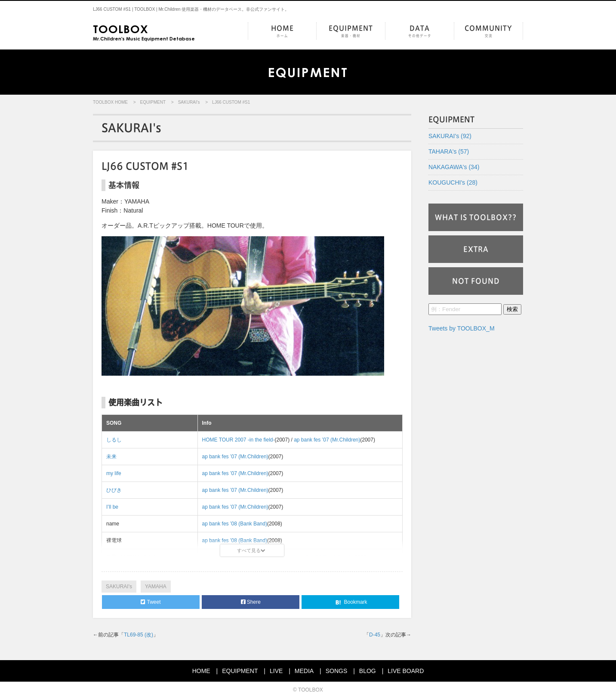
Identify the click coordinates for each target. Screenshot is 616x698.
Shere (251, 602)
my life (114, 473)
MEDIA (304, 671)
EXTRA (476, 249)
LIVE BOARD (406, 671)
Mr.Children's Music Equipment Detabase (144, 32)
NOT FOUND (476, 281)
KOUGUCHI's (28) (453, 182)
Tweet (151, 602)
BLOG (368, 671)
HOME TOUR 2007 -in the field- (239, 440)
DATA (420, 32)
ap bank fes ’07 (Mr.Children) (327, 440)
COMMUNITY (488, 32)
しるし (114, 440)
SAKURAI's (189, 102)
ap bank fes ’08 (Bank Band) (235, 524)
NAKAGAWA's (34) (454, 167)
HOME (282, 32)
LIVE (276, 671)
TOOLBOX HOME (110, 102)
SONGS (337, 671)
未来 (111, 457)
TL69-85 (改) (139, 635)
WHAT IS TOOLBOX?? (476, 217)
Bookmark (350, 602)
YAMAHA (156, 587)
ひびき (114, 490)
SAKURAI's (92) (450, 136)
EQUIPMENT (351, 32)
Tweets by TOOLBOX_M (462, 328)
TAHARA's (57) (449, 151)
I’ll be (112, 507)
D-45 (375, 635)
